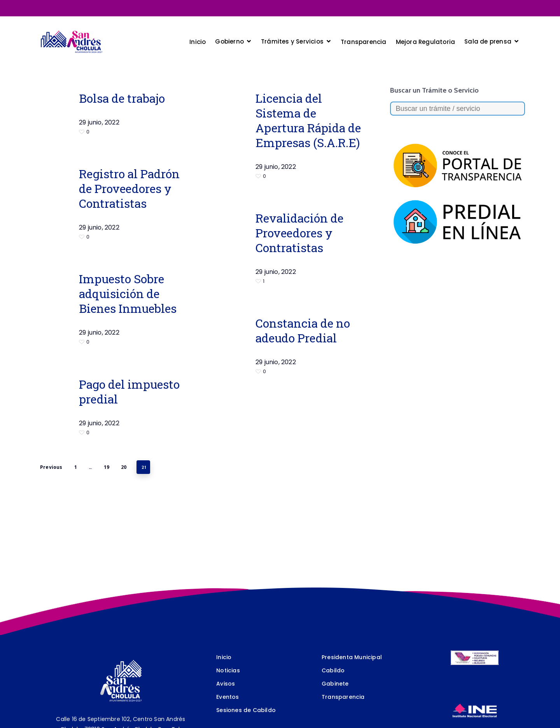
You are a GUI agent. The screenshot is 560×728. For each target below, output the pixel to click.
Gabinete (335, 684)
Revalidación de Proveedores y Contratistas (299, 233)
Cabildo (333, 670)
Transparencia (343, 697)
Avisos (226, 684)
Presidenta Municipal (352, 657)
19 (107, 467)
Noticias (228, 670)
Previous (51, 467)
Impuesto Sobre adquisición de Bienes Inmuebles (128, 294)
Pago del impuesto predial (129, 392)
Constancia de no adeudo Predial (303, 331)
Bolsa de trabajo (122, 98)
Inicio (224, 657)
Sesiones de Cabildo (246, 710)
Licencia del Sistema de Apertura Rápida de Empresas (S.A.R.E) (308, 120)
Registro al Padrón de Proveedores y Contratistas (129, 189)
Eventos (227, 697)
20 (124, 467)
